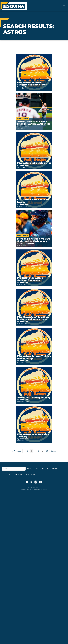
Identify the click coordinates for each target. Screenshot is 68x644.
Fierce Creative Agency (40, 489)
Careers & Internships (47, 469)
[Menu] (64, 6)
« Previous (17, 451)
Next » (53, 451)
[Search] (14, 469)
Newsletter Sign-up (25, 474)
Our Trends (23, 118)
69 (47, 451)
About (30, 469)
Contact (8, 474)
